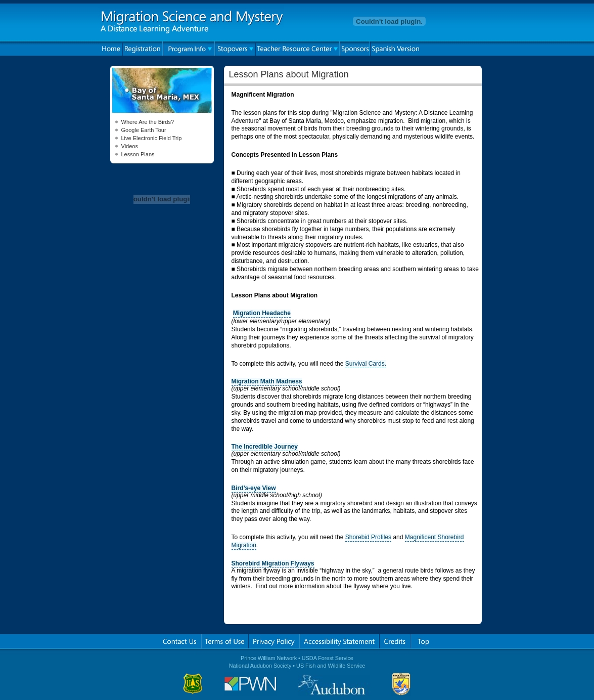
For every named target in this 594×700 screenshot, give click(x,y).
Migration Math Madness (267, 381)
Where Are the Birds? (148, 122)
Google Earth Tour (144, 130)
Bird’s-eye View (254, 488)
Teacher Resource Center (298, 49)
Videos (130, 146)
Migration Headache (262, 313)
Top (423, 641)
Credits (395, 641)
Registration (143, 49)
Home (111, 49)
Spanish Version (395, 49)
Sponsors (355, 49)
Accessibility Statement (339, 641)
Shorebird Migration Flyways (273, 563)
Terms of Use (225, 641)
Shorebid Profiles (368, 537)
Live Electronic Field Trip (152, 138)
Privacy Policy (274, 641)
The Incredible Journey (265, 447)
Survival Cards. (366, 364)
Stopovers (235, 49)
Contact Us (180, 641)
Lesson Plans (138, 154)
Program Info (189, 49)
